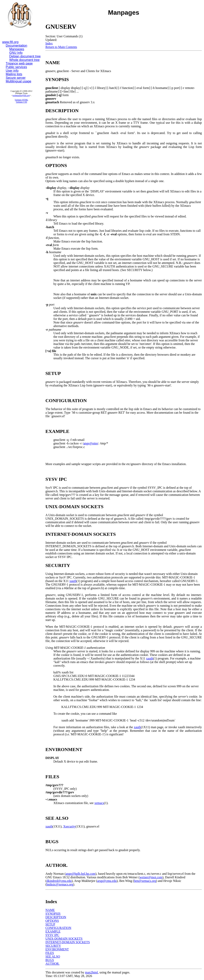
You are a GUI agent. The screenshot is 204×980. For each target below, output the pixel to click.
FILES (50, 953)
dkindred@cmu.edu (59, 881)
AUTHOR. (52, 964)
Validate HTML (22, 100)
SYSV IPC (52, 935)
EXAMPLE (53, 931)
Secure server (16, 78)
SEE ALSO (53, 956)
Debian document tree (25, 56)
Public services (16, 67)
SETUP (50, 924)
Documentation (17, 46)
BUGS (50, 960)
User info (12, 71)
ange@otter (91, 443)
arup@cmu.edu (107, 881)
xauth (73, 581)
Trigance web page (19, 63)
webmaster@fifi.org (21, 95)
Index (49, 43)
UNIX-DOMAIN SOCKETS (64, 939)
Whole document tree (25, 60)
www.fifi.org (10, 42)
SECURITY (53, 946)
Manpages (17, 49)
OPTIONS (52, 921)
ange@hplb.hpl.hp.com (80, 874)
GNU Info (16, 53)
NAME (50, 910)
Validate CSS (21, 102)
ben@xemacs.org (145, 881)
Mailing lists (14, 74)
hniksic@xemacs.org (60, 884)
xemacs (99, 803)
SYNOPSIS (53, 914)
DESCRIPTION (56, 917)
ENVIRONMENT (57, 949)
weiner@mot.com (151, 877)
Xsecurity (69, 826)
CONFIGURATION (58, 928)
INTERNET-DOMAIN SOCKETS (68, 942)
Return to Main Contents (61, 47)
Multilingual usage (19, 81)
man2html (92, 972)
